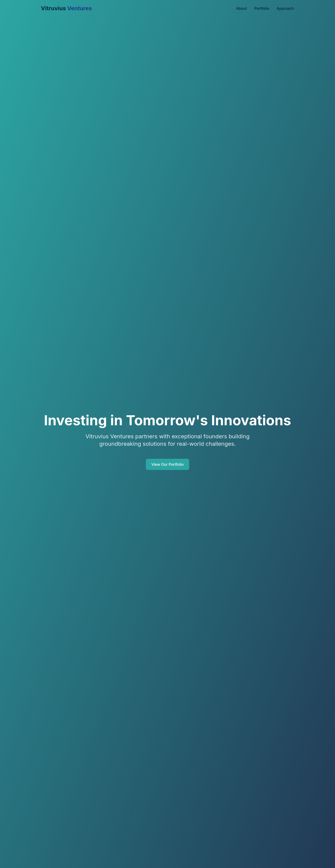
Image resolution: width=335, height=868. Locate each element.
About (241, 8)
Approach (285, 8)
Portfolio (262, 8)
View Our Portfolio (168, 464)
